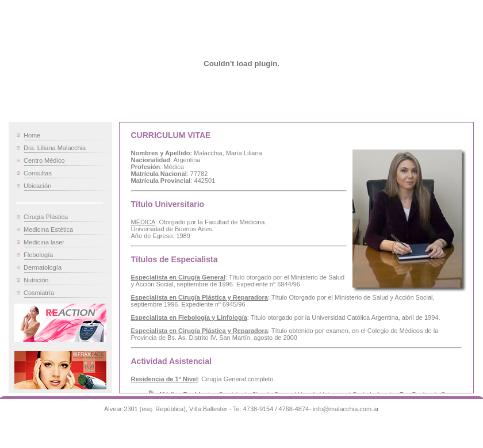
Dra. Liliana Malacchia (55, 148)
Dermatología (43, 267)
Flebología (38, 255)
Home (32, 135)
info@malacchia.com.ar (346, 409)
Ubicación (37, 186)
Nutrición (36, 280)
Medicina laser (44, 242)
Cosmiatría (39, 293)
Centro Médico (44, 160)
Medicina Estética (48, 229)
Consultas (38, 173)
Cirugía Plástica (46, 217)
